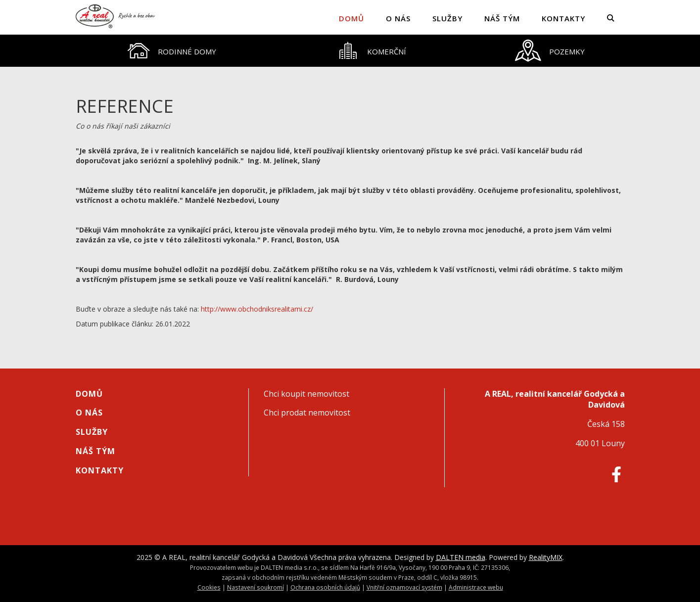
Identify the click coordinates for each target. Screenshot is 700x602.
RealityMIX (546, 557)
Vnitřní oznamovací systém (404, 587)
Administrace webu (476, 587)
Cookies (209, 587)
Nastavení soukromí (256, 587)
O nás (398, 18)
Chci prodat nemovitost (307, 413)
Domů (351, 18)
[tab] (172, 51)
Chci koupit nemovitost (306, 394)
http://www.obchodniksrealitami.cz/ (257, 309)
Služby (447, 18)
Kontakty (563, 18)
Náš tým (502, 18)
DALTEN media (461, 557)
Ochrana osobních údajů (325, 587)
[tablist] (350, 51)
